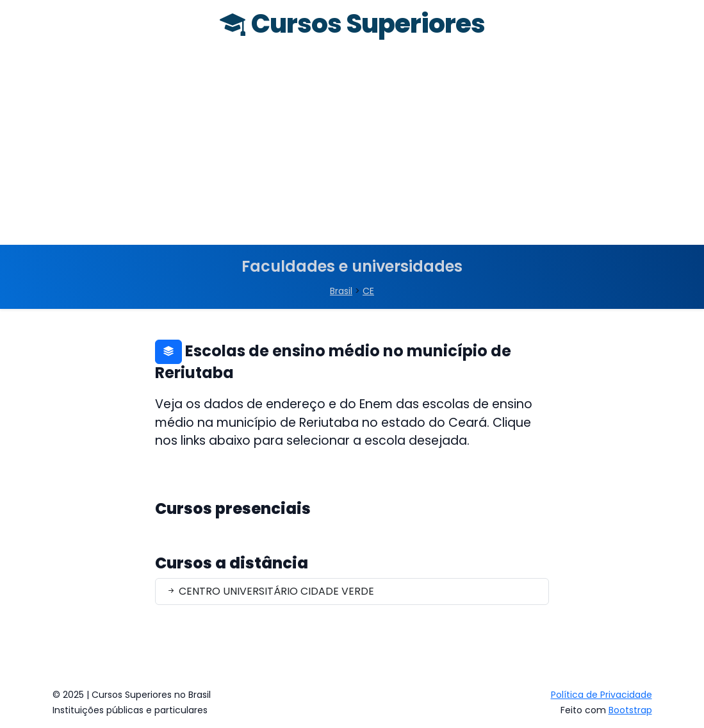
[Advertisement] (352, 149)
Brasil (341, 291)
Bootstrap (630, 710)
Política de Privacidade (602, 695)
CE (368, 291)
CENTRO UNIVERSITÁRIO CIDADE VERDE (270, 591)
